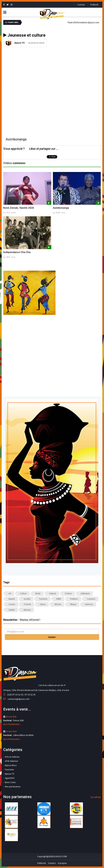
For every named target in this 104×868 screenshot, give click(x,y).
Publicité (94, 5)
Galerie (12, 610)
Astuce (43, 604)
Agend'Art (10, 778)
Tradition (74, 599)
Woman (27, 610)
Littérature (85, 593)
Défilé (59, 599)
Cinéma (68, 593)
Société (27, 599)
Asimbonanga (61, 208)
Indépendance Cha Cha (17, 252)
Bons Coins (10, 782)
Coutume (91, 599)
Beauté (12, 599)
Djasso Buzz (11, 765)
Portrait (27, 604)
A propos (62, 863)
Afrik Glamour (12, 761)
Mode (38, 593)
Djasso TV (19, 43)
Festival (53, 593)
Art (10, 593)
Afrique (73, 604)
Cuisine (12, 604)
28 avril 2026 (11, 717)
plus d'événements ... (12, 724)
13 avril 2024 (11, 731)
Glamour (89, 604)
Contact (81, 5)
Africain (58, 604)
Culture (23, 593)
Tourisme (43, 599)
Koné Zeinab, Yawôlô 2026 (19, 208)
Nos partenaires (13, 787)
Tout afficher (96, 797)
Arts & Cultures (12, 757)
